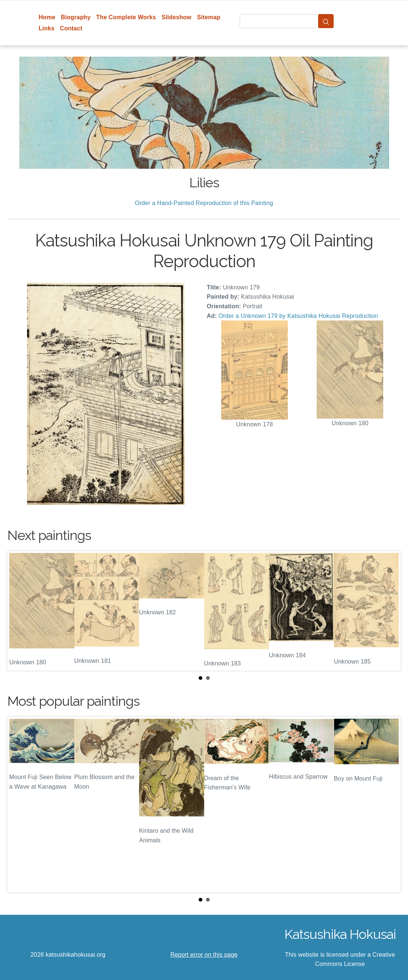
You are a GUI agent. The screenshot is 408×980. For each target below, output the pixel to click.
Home (47, 17)
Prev (19, 611)
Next (389, 611)
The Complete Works (126, 17)
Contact (71, 28)
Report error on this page (204, 955)
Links (46, 28)
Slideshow (177, 17)
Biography (76, 17)
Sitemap (208, 17)
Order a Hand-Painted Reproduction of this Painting (204, 203)
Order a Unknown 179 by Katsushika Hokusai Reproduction (298, 316)
